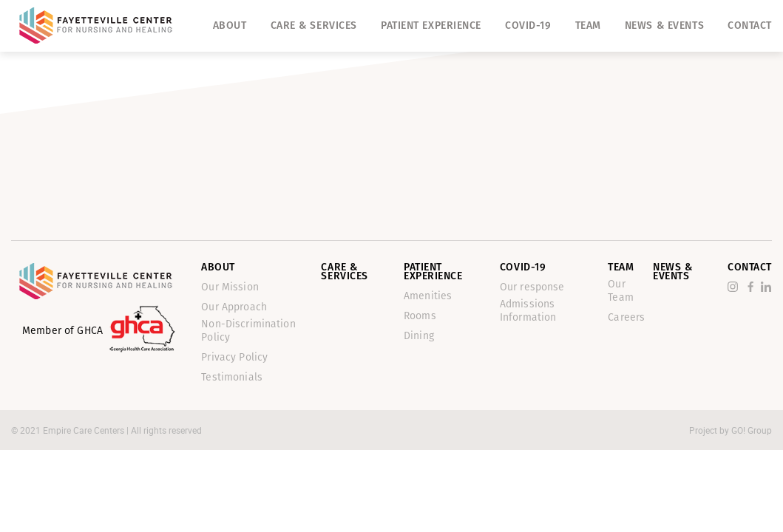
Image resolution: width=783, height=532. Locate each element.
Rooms (420, 316)
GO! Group (752, 430)
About (230, 25)
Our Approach (234, 307)
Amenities (428, 296)
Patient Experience (431, 25)
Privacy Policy (234, 357)
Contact (750, 25)
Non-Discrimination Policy (248, 331)
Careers (626, 317)
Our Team (621, 291)
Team (588, 25)
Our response (532, 287)
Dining (419, 336)
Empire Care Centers (85, 430)
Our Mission (230, 287)
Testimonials (232, 377)
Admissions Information (528, 311)
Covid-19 (528, 25)
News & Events (664, 25)
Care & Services (314, 25)
